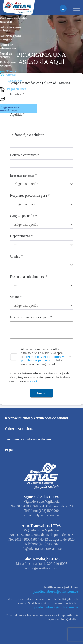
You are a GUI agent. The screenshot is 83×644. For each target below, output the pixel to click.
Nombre (16, 94)
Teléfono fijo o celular (26, 135)
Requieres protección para (28, 195)
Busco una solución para (27, 277)
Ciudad (15, 256)
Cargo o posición (22, 216)
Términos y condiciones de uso (28, 439)
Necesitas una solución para (30, 317)
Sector (14, 297)
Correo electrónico (23, 155)
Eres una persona (22, 175)
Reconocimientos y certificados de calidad (36, 418)
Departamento (20, 236)
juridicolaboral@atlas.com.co (58, 591)
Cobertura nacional (20, 429)
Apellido (16, 114)
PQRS (10, 450)
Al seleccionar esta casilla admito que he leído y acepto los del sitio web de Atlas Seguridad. (44, 357)
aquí (33, 381)
